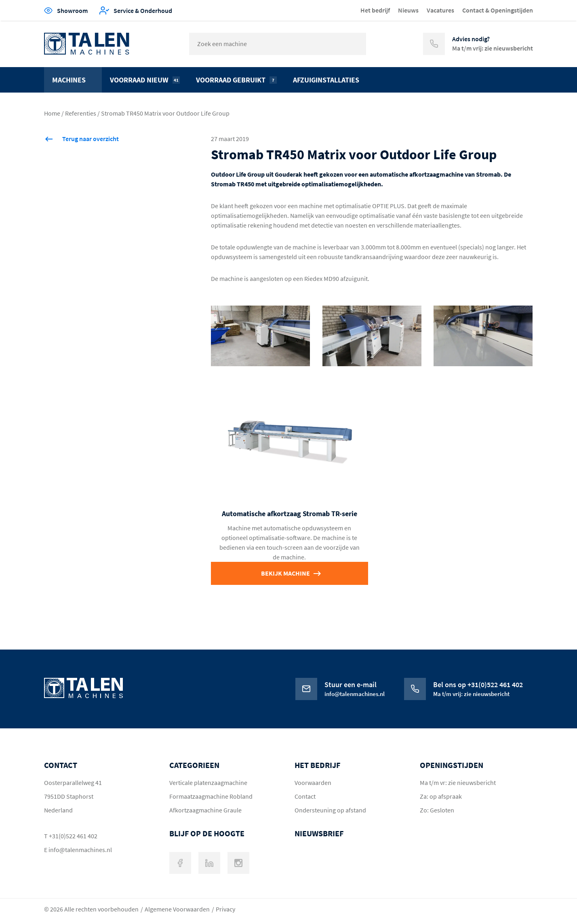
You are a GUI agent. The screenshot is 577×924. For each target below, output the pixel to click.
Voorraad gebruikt (236, 80)
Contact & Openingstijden (498, 10)
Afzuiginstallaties (326, 80)
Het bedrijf (375, 10)
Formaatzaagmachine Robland (211, 796)
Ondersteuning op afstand (330, 810)
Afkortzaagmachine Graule (205, 810)
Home (52, 113)
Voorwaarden (313, 783)
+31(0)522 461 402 (73, 836)
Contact (305, 796)
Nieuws (408, 10)
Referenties (81, 113)
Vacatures (440, 10)
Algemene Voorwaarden (177, 909)
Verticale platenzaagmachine (208, 783)
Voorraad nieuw (145, 80)
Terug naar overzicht (91, 139)
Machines (69, 80)
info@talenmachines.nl (80, 850)
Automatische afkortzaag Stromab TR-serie (290, 514)
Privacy (225, 909)
